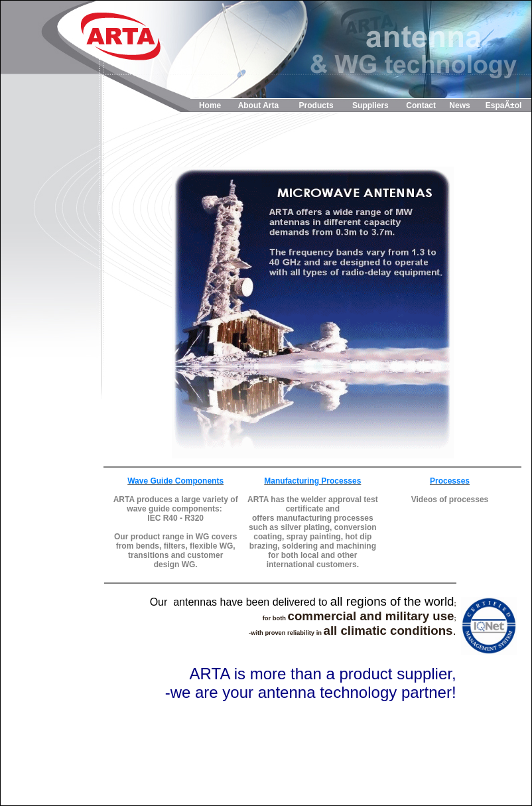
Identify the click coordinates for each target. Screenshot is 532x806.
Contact (421, 105)
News (459, 105)
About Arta (259, 105)
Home (210, 105)
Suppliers (370, 105)
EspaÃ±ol (504, 105)
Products (316, 105)
